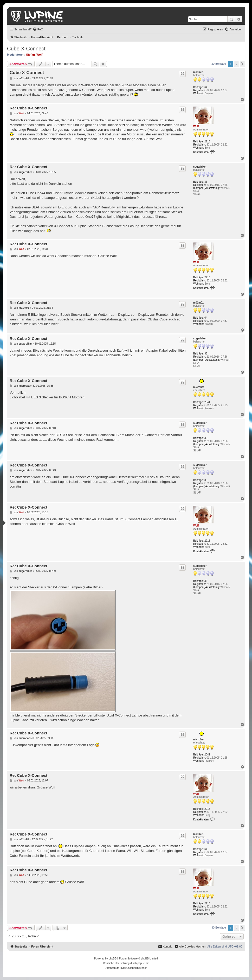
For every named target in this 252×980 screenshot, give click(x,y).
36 (206, 182)
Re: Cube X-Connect (28, 108)
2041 (207, 402)
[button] (242, 64)
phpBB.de (143, 963)
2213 (207, 142)
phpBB (113, 959)
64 (206, 87)
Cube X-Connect (26, 49)
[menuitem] (38, 29)
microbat (199, 387)
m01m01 (198, 72)
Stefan (30, 55)
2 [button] (237, 64)
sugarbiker (200, 167)
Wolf (40, 55)
